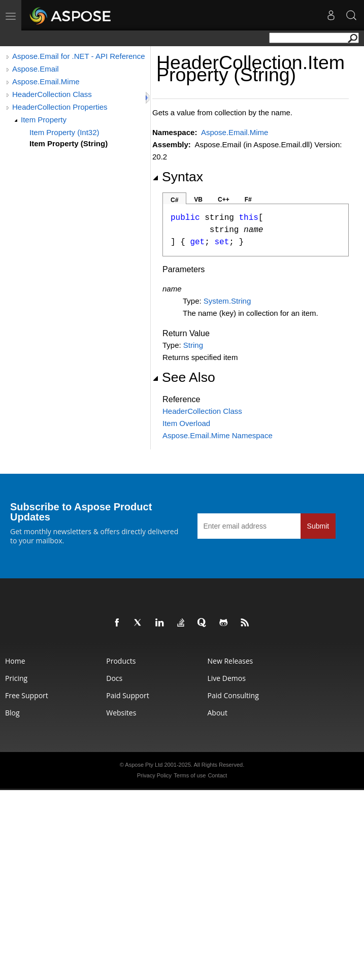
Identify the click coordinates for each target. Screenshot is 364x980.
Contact (217, 775)
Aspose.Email (36, 69)
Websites (121, 713)
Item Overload (186, 423)
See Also (184, 377)
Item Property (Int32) (64, 132)
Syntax (178, 177)
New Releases (230, 661)
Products (121, 661)
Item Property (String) (69, 143)
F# (248, 200)
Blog (12, 713)
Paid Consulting (233, 695)
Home (15, 661)
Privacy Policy (154, 775)
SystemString (227, 301)
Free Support (27, 695)
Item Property (44, 120)
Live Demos (227, 678)
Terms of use (190, 775)
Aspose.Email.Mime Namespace (218, 435)
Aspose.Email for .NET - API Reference (79, 56)
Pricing (16, 678)
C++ (224, 200)
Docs (114, 678)
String (193, 345)
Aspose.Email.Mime (46, 81)
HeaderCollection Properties (60, 107)
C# (174, 200)
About (218, 713)
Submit (318, 526)
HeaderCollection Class (52, 94)
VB (198, 200)
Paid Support (127, 695)
